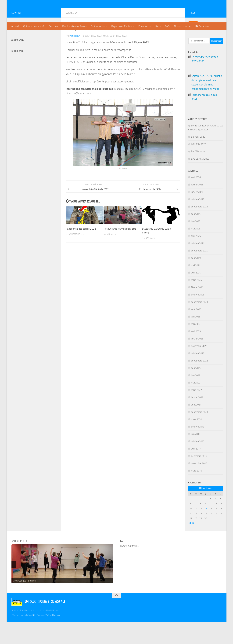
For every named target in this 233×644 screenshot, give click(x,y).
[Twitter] (49, 35)
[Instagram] (54, 35)
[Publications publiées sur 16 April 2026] (206, 531)
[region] (62, 586)
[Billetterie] (44, 35)
